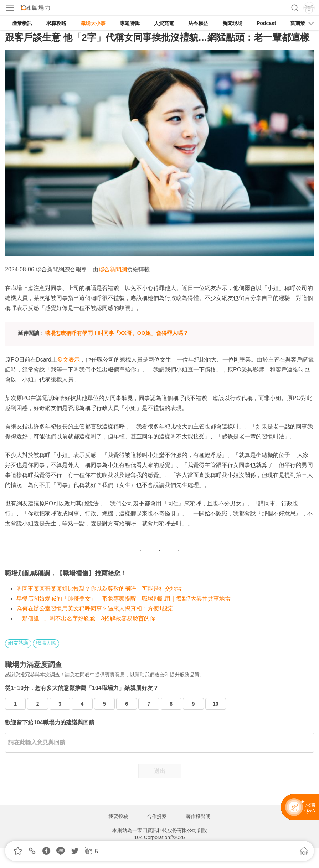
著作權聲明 (198, 816)
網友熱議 (18, 643)
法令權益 (198, 23)
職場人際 (46, 643)
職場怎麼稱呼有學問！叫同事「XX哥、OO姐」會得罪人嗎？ (116, 333)
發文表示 (68, 360)
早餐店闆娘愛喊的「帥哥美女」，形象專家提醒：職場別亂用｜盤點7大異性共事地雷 (124, 599)
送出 (160, 771)
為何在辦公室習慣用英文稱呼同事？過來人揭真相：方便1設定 (95, 609)
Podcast (266, 23)
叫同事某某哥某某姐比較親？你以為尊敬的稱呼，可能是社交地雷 (99, 589)
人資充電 (164, 23)
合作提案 (157, 816)
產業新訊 (22, 23)
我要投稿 (118, 816)
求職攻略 (56, 23)
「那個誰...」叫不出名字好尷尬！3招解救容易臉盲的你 (86, 618)
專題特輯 (130, 23)
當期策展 (300, 23)
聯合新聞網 (113, 269)
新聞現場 (232, 23)
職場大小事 (93, 23)
